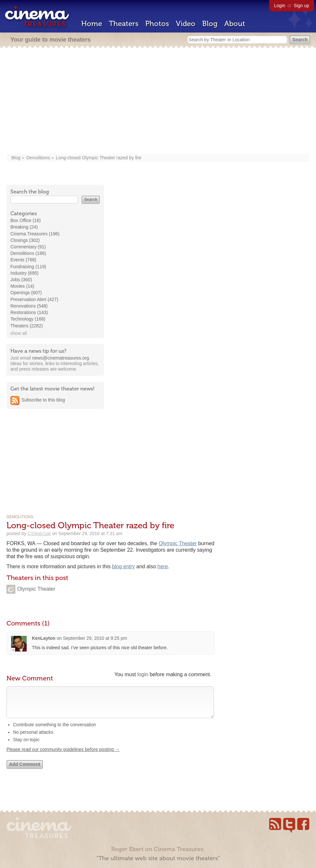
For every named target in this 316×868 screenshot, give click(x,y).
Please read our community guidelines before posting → (63, 756)
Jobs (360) (21, 280)
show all (19, 333)
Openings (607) (26, 293)
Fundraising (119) (28, 267)
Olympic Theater (178, 543)
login (143, 674)
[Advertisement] (158, 101)
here (163, 566)
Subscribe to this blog (43, 400)
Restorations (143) (29, 312)
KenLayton (44, 638)
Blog (210, 24)
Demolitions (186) (28, 253)
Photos (157, 24)
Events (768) (23, 260)
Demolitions (38, 158)
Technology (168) (28, 319)
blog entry (124, 566)
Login (280, 6)
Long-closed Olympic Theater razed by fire (99, 158)
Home (92, 24)
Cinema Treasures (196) (35, 234)
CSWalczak (39, 533)
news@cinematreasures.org (61, 358)
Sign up (302, 6)
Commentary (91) (28, 247)
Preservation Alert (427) (34, 299)
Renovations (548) (29, 306)
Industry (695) (24, 273)
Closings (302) (25, 240)
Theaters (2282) (27, 326)
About (235, 24)
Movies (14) (22, 286)
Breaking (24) (24, 227)
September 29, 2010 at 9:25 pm (95, 638)
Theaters (124, 24)
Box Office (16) (26, 220)
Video (186, 24)
